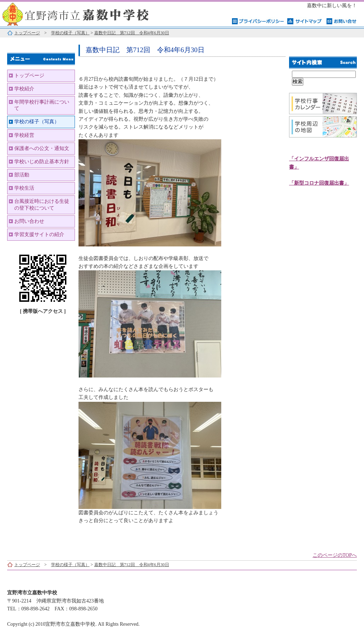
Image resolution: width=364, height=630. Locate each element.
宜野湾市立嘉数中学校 (89, 13)
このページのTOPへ (335, 555)
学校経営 (24, 135)
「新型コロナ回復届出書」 (319, 183)
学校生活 (24, 188)
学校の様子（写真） (70, 33)
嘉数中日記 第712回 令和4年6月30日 (132, 33)
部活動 (22, 175)
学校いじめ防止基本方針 (42, 162)
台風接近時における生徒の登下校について (42, 204)
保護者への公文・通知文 (42, 148)
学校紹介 (24, 89)
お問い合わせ (29, 221)
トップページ (27, 33)
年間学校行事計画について (42, 105)
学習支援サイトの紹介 (39, 234)
